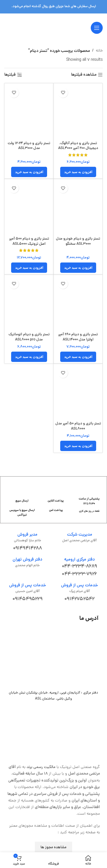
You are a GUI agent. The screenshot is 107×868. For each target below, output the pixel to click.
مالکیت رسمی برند (41, 767)
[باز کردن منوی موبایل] (97, 28)
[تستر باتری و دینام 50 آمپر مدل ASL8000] (78, 392)
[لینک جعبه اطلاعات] (89, 498)
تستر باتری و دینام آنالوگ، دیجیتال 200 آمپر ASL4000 (78, 146)
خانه (99, 51)
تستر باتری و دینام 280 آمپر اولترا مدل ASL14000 (78, 337)
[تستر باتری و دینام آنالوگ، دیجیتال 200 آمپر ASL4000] (78, 112)
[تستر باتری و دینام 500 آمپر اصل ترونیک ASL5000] (29, 207)
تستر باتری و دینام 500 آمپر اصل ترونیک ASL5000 (29, 241)
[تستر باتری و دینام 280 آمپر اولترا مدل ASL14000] (78, 303)
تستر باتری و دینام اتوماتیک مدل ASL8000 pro (29, 337)
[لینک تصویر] (53, 656)
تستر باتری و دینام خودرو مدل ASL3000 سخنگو (78, 241)
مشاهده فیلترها (84, 75)
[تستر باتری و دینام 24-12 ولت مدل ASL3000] (29, 112)
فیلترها (10, 75)
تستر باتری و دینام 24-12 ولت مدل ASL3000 (29, 146)
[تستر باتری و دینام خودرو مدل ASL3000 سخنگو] (78, 207)
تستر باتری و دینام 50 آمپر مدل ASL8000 (78, 426)
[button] (78, 172)
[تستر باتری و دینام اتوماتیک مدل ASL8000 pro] (29, 303)
